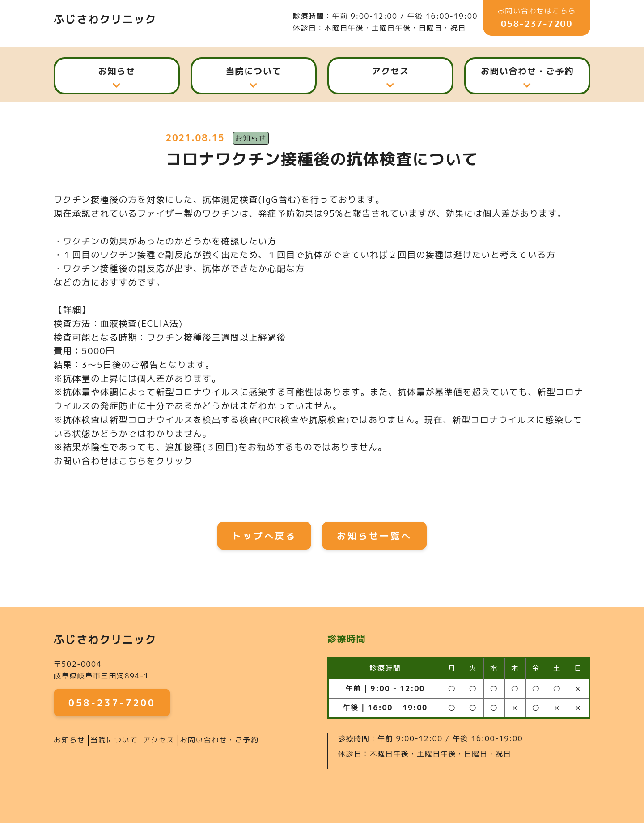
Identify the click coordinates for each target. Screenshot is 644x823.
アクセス (390, 71)
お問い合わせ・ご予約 (527, 71)
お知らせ (117, 71)
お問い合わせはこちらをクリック (123, 461)
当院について (254, 71)
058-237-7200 (537, 23)
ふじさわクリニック (105, 19)
